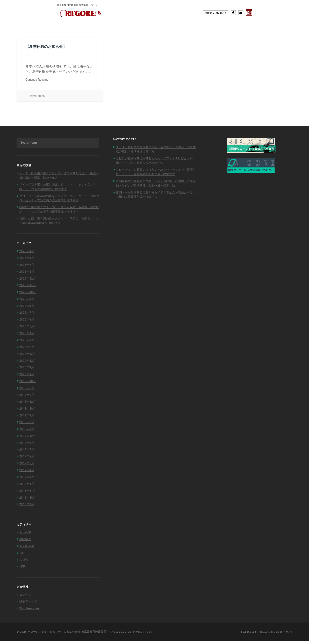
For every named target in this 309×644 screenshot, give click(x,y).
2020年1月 (28, 380)
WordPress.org (31, 611)
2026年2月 (28, 272)
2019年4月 (28, 401)
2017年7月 (28, 454)
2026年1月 (28, 279)
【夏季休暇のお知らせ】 (41, 46)
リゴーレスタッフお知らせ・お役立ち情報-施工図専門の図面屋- (68, 635)
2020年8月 (28, 374)
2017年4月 (28, 475)
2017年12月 (29, 441)
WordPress (142, 635)
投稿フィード (29, 605)
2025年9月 (28, 306)
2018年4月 (28, 434)
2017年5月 (28, 468)
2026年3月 (28, 266)
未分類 (24, 563)
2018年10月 (29, 414)
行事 (23, 570)
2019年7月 (28, 394)
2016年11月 (29, 495)
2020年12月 (29, 367)
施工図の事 (28, 550)
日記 (23, 557)
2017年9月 (28, 448)
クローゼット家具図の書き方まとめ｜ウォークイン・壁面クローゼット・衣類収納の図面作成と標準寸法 (58, 200)
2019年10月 (29, 387)
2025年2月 (28, 353)
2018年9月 (28, 421)
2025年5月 (28, 333)
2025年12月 (29, 286)
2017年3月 (28, 481)
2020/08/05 (37, 96)
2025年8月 (28, 313)
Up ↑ (289, 635)
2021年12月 (29, 360)
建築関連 (26, 543)
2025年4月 (28, 340)
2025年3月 (28, 347)
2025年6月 (28, 326)
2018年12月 (29, 407)
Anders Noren (270, 635)
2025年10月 (29, 299)
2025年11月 (29, 293)
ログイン (26, 598)
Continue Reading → (40, 79)
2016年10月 (29, 502)
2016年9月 (28, 508)
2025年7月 (28, 320)
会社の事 (26, 536)
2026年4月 (28, 259)
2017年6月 (28, 461)
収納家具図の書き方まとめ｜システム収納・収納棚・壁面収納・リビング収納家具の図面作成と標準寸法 (58, 216)
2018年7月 (28, 427)
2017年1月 (28, 488)
